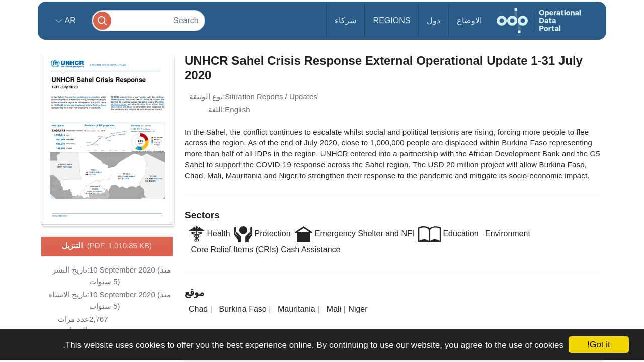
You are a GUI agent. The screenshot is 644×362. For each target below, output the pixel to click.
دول (433, 20)
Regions (392, 20)
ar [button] (69, 20)
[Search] (148, 20)
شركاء (345, 20)
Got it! (598, 345)
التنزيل (107, 246)
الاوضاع (469, 20)
